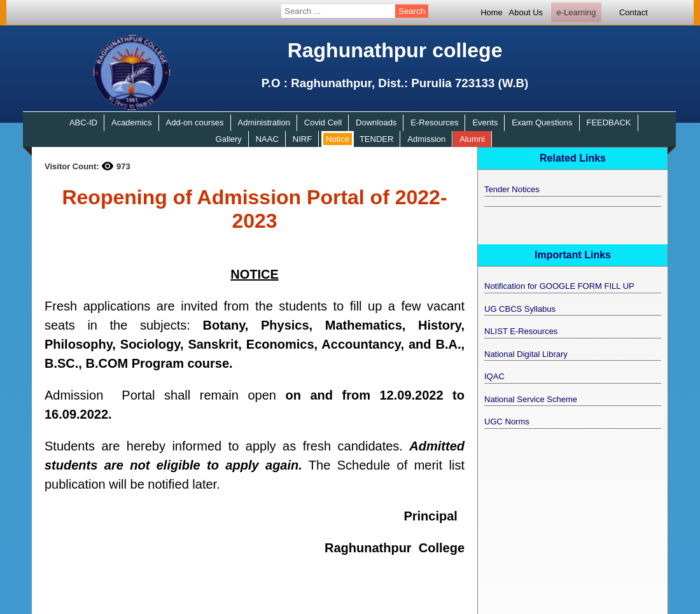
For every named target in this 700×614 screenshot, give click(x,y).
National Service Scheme (531, 399)
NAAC (267, 139)
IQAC (494, 376)
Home (492, 12)
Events (485, 122)
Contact (633, 12)
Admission (426, 139)
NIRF (302, 139)
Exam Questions (542, 122)
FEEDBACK (608, 122)
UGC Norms (507, 422)
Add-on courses (195, 122)
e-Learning (576, 12)
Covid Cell (323, 122)
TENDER (376, 139)
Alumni (472, 139)
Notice (338, 139)
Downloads (376, 122)
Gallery (229, 139)
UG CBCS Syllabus (520, 309)
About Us (526, 12)
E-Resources (434, 122)
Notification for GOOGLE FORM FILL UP (559, 286)
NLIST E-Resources (521, 331)
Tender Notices (512, 189)
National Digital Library (526, 354)
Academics (132, 122)
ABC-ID (83, 122)
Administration (264, 122)
